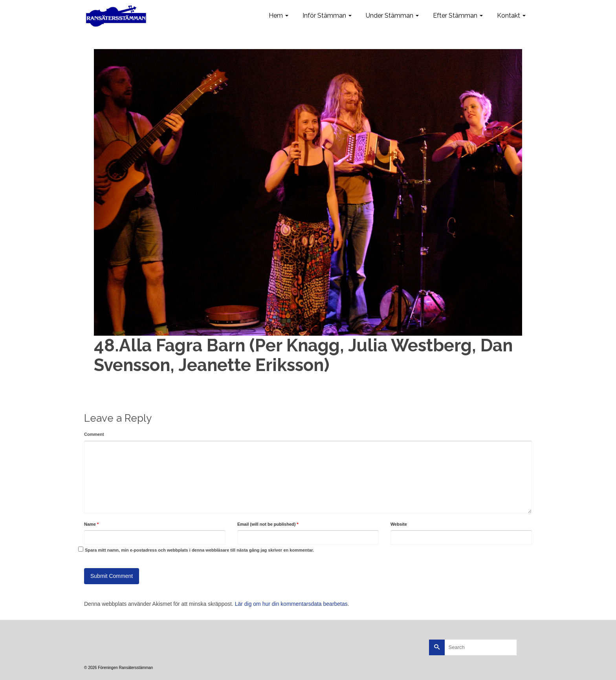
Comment (94, 434)
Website (399, 524)
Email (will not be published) (268, 524)
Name (91, 524)
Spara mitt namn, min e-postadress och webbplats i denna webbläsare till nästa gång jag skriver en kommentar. (199, 550)
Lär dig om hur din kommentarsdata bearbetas (291, 604)
